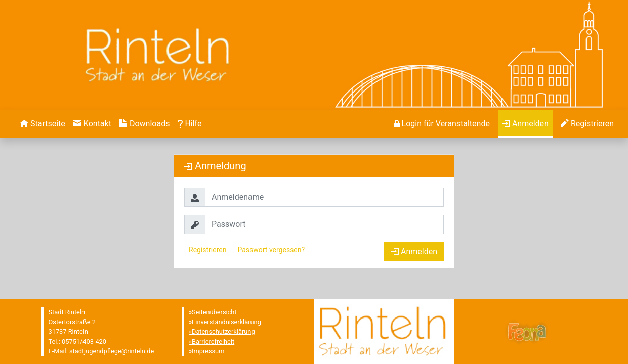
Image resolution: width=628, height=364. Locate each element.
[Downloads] (144, 124)
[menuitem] (43, 124)
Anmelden (414, 252)
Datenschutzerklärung (223, 331)
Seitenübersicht (214, 312)
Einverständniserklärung (226, 322)
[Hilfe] (190, 124)
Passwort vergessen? (271, 250)
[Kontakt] (92, 124)
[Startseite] (43, 124)
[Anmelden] (442, 124)
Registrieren (207, 250)
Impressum (208, 351)
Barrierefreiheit (213, 342)
